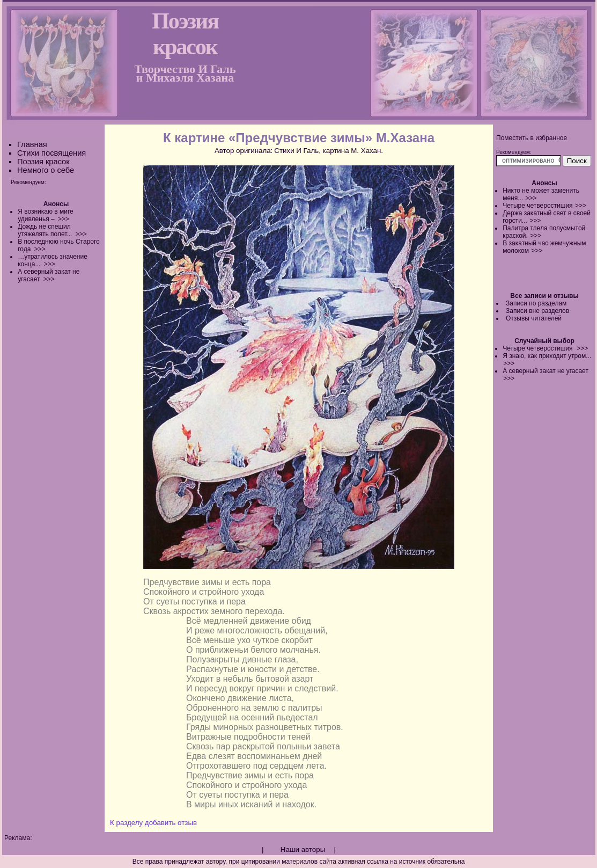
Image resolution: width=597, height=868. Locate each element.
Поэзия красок (43, 162)
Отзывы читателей (534, 318)
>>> (531, 198)
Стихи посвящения (51, 153)
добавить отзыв (171, 823)
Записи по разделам (536, 303)
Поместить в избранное (532, 138)
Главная (32, 144)
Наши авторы (303, 849)
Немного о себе (46, 170)
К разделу (126, 823)
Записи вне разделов (537, 311)
